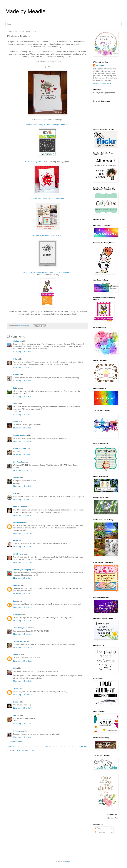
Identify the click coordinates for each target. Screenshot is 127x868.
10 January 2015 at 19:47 (22, 415)
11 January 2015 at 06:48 (22, 500)
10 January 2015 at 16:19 (22, 367)
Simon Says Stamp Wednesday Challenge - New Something (47, 272)
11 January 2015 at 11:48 (22, 578)
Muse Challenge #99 (33, 162)
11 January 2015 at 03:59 (22, 441)
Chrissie (16, 715)
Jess (15, 601)
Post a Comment (16, 742)
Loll (15, 668)
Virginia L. (17, 341)
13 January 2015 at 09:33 (22, 708)
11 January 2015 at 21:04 (22, 621)
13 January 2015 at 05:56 (22, 681)
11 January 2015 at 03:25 (22, 428)
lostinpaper (17, 731)
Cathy (15, 388)
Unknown (17, 585)
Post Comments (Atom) (25, 750)
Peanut (16, 404)
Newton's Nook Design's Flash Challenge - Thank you (47, 125)
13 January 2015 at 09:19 (22, 695)
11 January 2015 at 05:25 (22, 470)
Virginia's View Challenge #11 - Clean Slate (47, 198)
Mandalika (17, 615)
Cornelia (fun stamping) (22, 570)
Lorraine (16, 478)
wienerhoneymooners (21, 628)
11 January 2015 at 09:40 (22, 533)
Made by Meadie (25, 11)
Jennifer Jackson (20, 641)
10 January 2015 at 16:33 (22, 381)
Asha (19, 411)
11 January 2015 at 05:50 (22, 486)
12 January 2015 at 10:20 (22, 647)
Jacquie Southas (20, 435)
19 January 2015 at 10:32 (22, 737)
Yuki (15, 493)
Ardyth (16, 540)
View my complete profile (102, 83)
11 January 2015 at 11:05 (22, 562)
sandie (16, 422)
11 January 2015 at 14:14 (22, 594)
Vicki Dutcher (18, 554)
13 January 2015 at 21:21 (22, 724)
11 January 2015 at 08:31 (22, 515)
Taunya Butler (18, 523)
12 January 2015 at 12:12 (22, 661)
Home (9, 24)
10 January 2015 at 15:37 (22, 352)
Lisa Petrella (18, 462)
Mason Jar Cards (20, 449)
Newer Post (12, 747)
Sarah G (16, 688)
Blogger (68, 862)
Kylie (15, 359)
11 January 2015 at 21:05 (22, 634)
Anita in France (19, 507)
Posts (98, 828)
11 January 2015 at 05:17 (22, 455)
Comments (100, 832)
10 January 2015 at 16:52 (22, 397)
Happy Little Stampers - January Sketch (47, 235)
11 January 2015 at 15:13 (22, 607)
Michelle (16, 375)
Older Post (83, 747)
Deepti (16, 702)
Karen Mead (101, 65)
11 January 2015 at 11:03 (22, 547)
